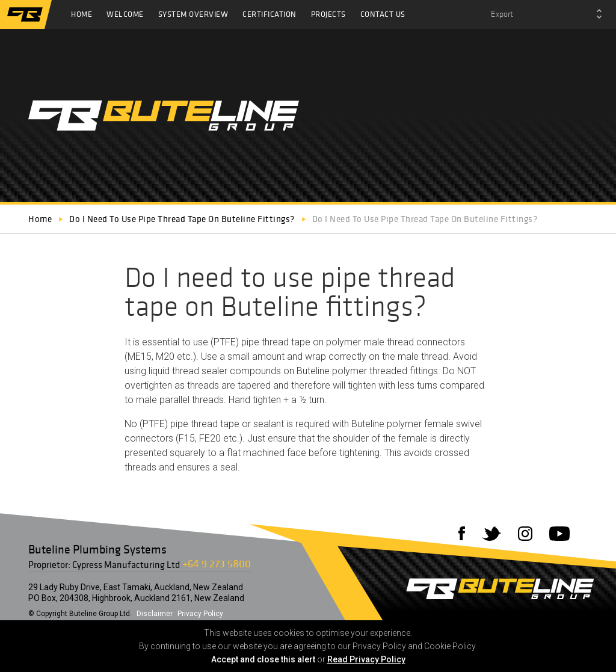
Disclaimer (155, 614)
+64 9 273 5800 (217, 563)
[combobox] (546, 14)
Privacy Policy (200, 614)
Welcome (125, 14)
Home (82, 14)
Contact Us (383, 14)
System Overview (193, 14)
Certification (269, 14)
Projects (328, 14)
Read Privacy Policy (366, 659)
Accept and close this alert (263, 659)
